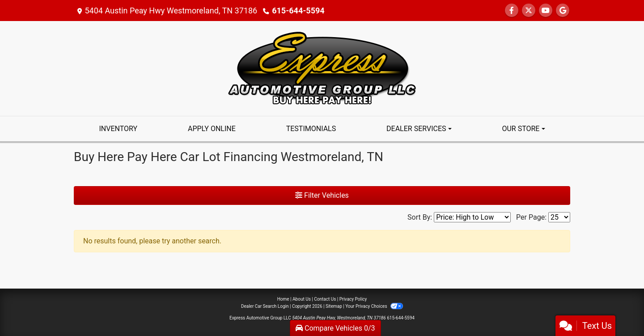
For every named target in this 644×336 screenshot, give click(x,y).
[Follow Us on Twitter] (529, 11)
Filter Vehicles (322, 195)
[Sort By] (472, 217)
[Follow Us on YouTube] (546, 11)
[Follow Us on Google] (563, 11)
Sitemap (334, 306)
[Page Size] (559, 217)
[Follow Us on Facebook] (512, 11)
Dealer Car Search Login (265, 306)
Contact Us (325, 299)
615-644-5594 (298, 11)
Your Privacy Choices (374, 306)
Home (283, 299)
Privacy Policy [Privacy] (353, 299)
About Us (302, 299)
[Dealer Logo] (322, 68)
